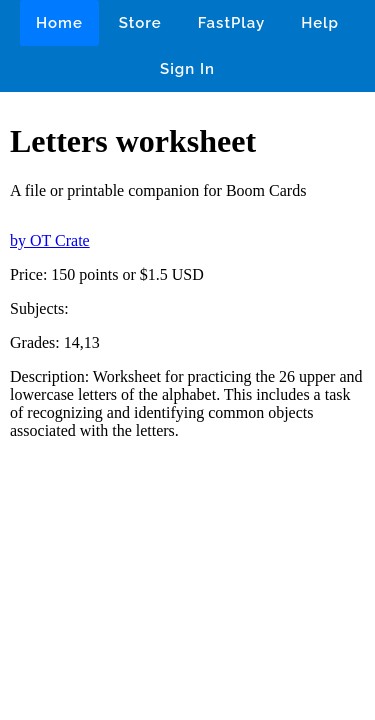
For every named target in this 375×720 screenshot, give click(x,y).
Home (59, 23)
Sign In (187, 69)
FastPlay (232, 23)
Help (320, 23)
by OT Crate (50, 240)
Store (140, 23)
